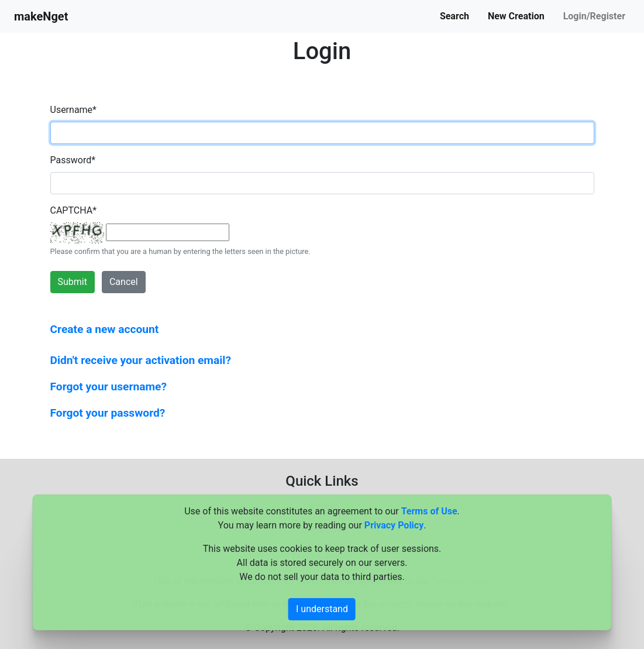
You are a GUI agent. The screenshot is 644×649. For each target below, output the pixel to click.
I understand (322, 609)
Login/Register (594, 16)
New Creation (516, 16)
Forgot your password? (108, 413)
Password (73, 160)
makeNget (41, 16)
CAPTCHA (74, 210)
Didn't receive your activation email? (141, 360)
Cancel (124, 282)
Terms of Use (429, 511)
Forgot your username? (109, 387)
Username (73, 110)
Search (454, 16)
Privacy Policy (394, 525)
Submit (73, 282)
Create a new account (105, 329)
